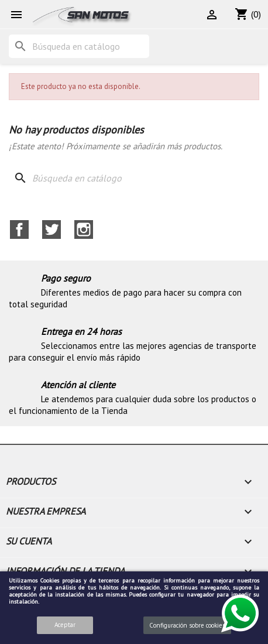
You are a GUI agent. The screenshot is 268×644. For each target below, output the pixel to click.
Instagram (84, 229)
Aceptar (65, 625)
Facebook (19, 229)
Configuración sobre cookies (187, 625)
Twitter (51, 229)
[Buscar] (79, 46)
